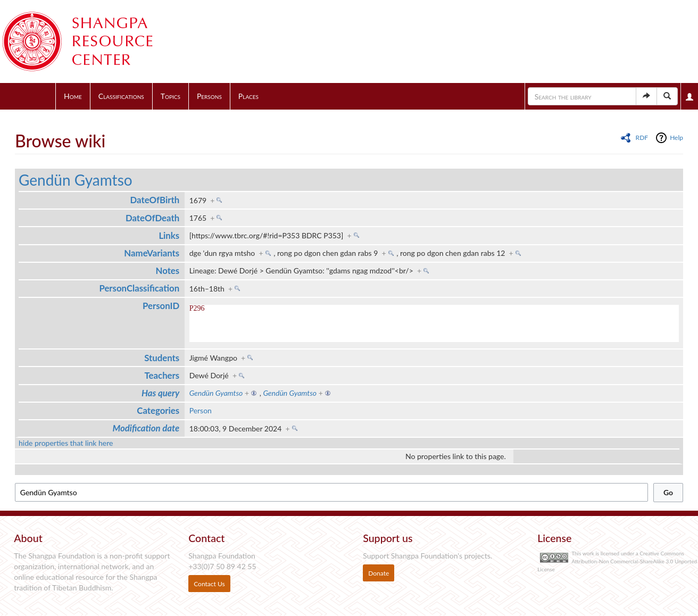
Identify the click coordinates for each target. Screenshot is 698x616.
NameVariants (152, 253)
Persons (209, 96)
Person (201, 410)
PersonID (161, 306)
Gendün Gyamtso (76, 180)
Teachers (162, 375)
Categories (158, 410)
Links (169, 235)
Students (162, 358)
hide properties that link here (66, 443)
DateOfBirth (155, 200)
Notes (168, 270)
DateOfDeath (152, 218)
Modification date (146, 428)
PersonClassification (139, 288)
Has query (160, 393)
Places (248, 96)
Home (73, 96)
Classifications (121, 96)
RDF (642, 138)
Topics (171, 96)
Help (676, 138)
